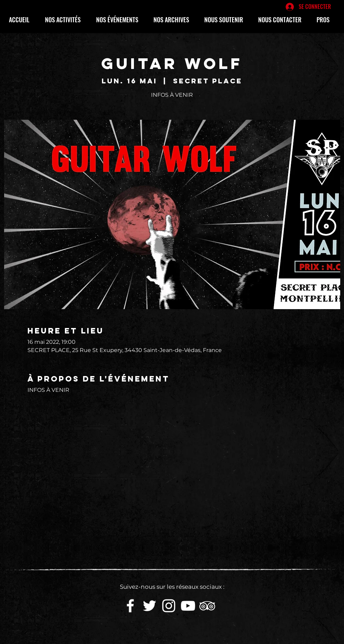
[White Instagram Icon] (169, 606)
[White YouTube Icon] (188, 606)
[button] (65, 20)
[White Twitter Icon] (150, 606)
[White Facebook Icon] (130, 606)
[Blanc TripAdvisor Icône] (207, 606)
